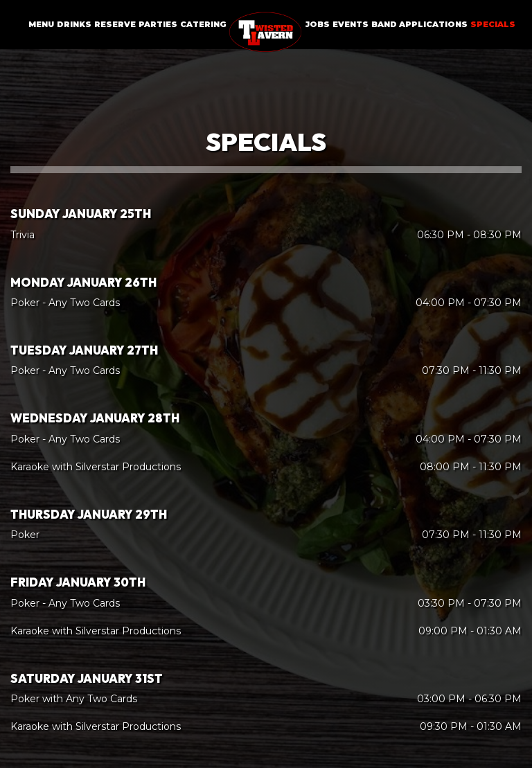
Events (351, 24)
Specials (493, 24)
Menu (41, 24)
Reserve (115, 24)
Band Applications (419, 24)
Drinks (74, 24)
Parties (158, 24)
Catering (203, 24)
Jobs (318, 24)
